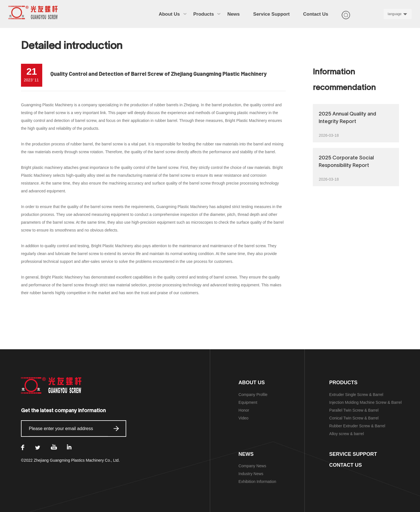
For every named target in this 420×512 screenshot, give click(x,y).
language (395, 14)
